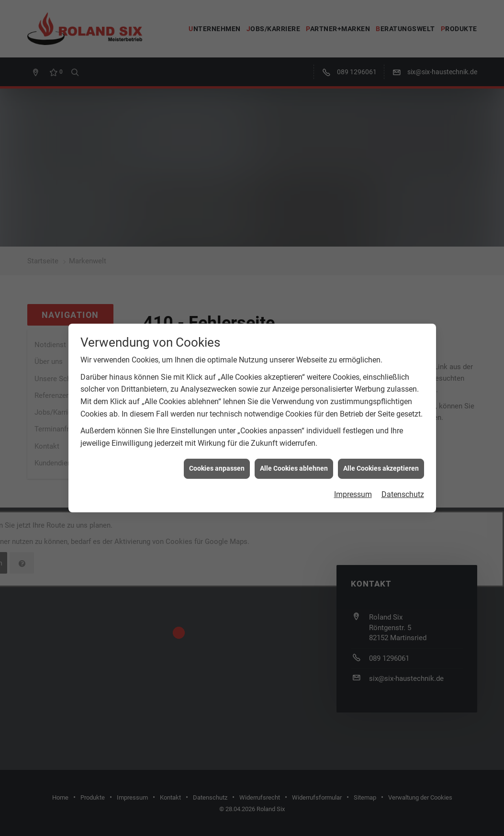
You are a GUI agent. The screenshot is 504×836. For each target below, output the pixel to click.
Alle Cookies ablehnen (294, 420)
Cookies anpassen (217, 420)
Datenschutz (403, 446)
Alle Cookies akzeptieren (381, 420)
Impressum (353, 446)
